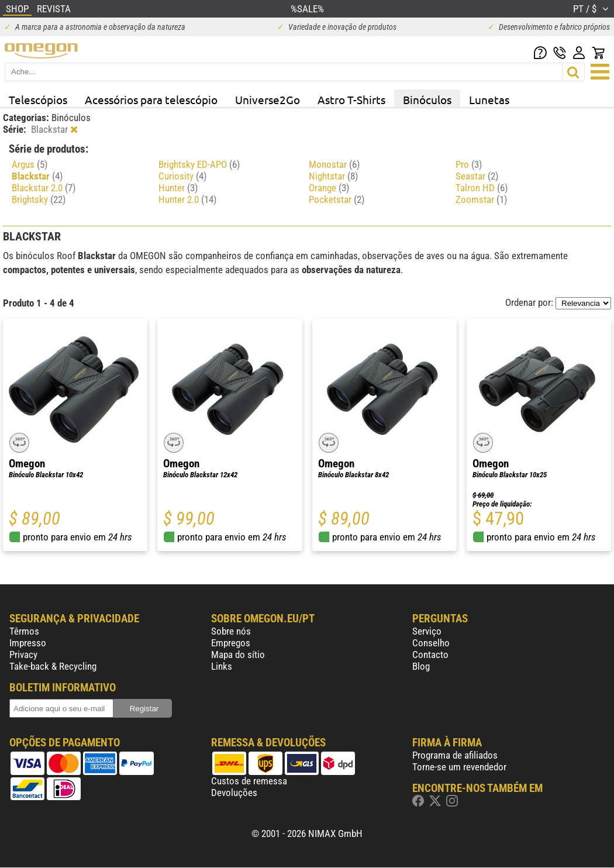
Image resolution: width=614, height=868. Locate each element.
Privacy (23, 655)
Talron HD (482, 188)
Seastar (477, 176)
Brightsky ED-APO (199, 164)
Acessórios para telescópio (151, 99)
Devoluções (234, 793)
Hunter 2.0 (187, 199)
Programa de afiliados (455, 755)
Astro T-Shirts (351, 99)
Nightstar (333, 176)
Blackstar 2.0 (44, 188)
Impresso (28, 643)
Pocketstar (337, 199)
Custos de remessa (249, 781)
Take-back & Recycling (53, 666)
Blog (421, 666)
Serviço (427, 631)
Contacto (430, 655)
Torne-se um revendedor (459, 767)
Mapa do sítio (238, 655)
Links (222, 666)
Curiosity (182, 176)
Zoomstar (481, 199)
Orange (329, 188)
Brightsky (39, 199)
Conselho (431, 643)
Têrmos (24, 631)
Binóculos (427, 99)
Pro (469, 164)
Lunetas (489, 99)
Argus (30, 164)
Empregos (231, 643)
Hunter (178, 188)
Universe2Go (268, 99)
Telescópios (38, 99)
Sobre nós (231, 631)
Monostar (334, 164)
